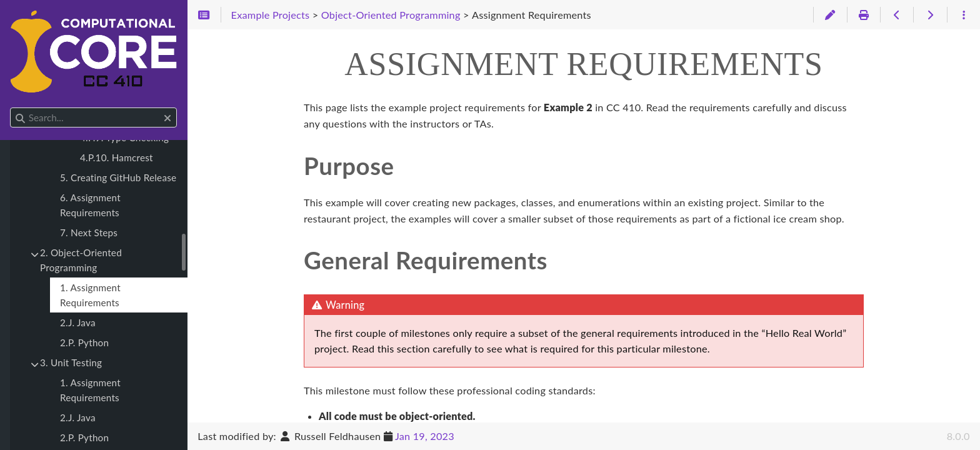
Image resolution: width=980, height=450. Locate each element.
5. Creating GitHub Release (118, 177)
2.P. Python (84, 342)
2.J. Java (78, 322)
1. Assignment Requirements (90, 295)
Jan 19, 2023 (425, 436)
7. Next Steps (89, 232)
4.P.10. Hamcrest (117, 157)
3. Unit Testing (71, 362)
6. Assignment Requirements (90, 205)
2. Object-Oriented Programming (81, 260)
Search (11, 108)
